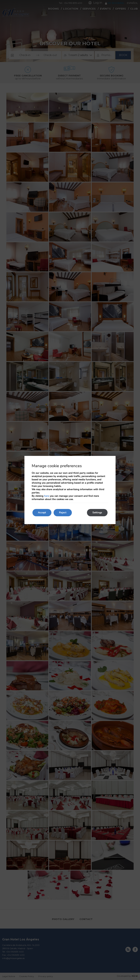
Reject (63, 513)
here (47, 496)
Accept (42, 513)
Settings (97, 513)
